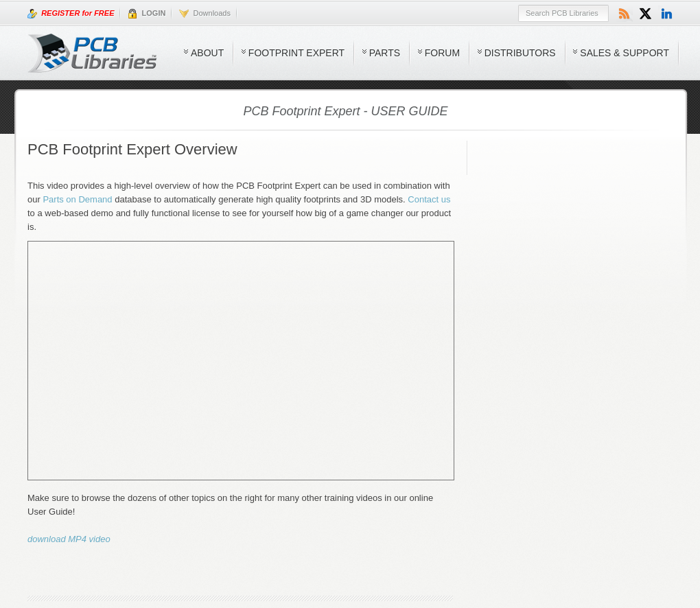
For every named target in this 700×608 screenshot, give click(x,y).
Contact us (429, 199)
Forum (442, 53)
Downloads (205, 14)
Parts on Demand (77, 199)
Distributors (520, 53)
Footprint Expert (296, 53)
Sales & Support (625, 53)
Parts (385, 53)
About (207, 53)
